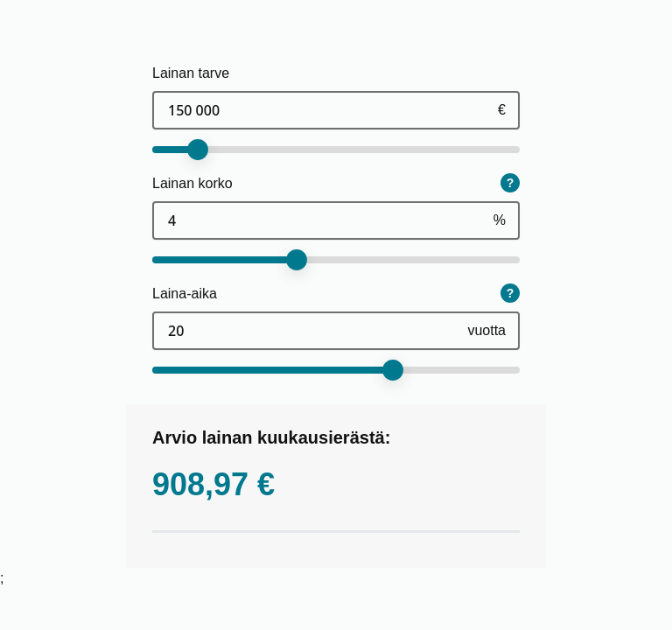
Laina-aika (185, 294)
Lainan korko (192, 183)
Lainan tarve (191, 73)
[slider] (198, 150)
